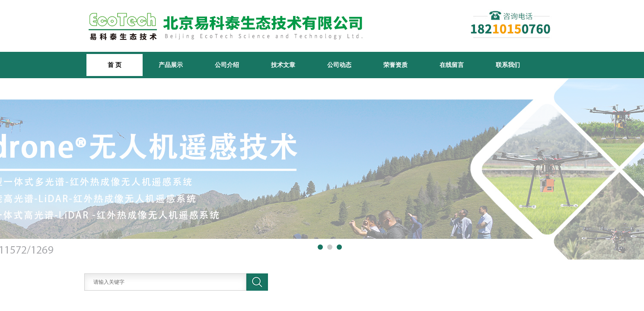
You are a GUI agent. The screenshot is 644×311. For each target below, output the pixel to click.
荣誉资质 (395, 65)
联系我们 (508, 65)
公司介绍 (227, 65)
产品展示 (171, 65)
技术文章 (283, 65)
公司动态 (339, 65)
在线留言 (452, 65)
